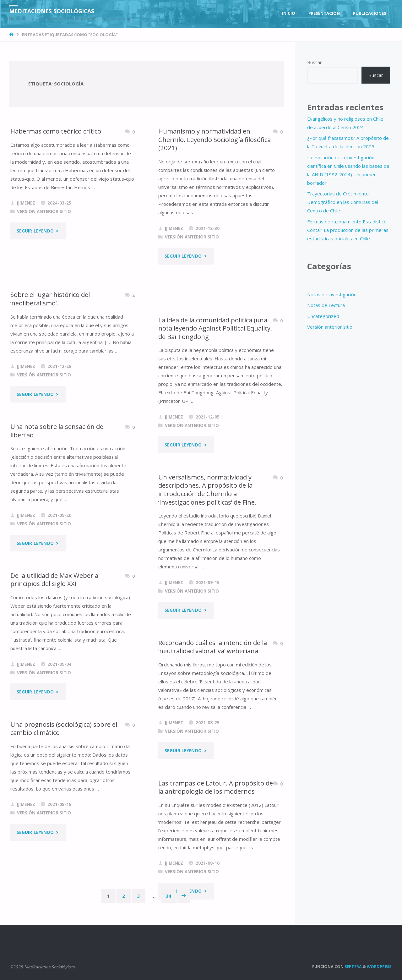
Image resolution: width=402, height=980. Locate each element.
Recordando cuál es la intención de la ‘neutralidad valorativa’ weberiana (213, 647)
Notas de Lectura (326, 305)
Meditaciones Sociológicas (53, 11)
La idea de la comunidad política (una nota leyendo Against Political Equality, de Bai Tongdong (213, 328)
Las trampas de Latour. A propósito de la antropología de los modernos (212, 787)
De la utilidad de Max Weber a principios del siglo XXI (55, 580)
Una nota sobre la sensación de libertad (57, 431)
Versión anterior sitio (44, 211)
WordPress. (380, 966)
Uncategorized (323, 316)
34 (169, 896)
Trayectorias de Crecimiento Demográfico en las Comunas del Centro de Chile (343, 202)
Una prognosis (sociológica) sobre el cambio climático (64, 728)
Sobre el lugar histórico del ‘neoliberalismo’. (50, 299)
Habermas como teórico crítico (57, 131)
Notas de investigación (332, 294)
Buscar (315, 62)
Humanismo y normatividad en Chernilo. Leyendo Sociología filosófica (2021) (215, 139)
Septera (353, 966)
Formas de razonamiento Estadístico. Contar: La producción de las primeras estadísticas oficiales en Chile (348, 230)
